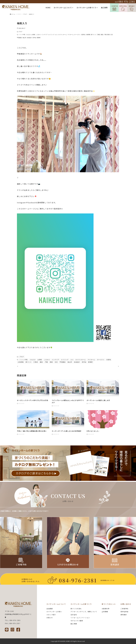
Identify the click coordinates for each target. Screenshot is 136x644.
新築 (108, 35)
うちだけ (28, 35)
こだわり (38, 35)
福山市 (24, 38)
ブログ (20, 32)
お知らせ (50, 618)
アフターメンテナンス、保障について (84, 612)
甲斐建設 (19, 38)
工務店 (99, 35)
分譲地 (83, 35)
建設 (102, 35)
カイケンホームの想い (54, 612)
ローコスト (77, 35)
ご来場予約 (114, 8)
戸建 (105, 35)
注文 (112, 35)
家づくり (94, 35)
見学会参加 (123, 8)
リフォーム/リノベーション (80, 618)
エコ (56, 35)
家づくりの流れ (76, 609)
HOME (48, 8)
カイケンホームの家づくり (87, 8)
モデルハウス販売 (77, 621)
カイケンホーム (63, 35)
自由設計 (29, 38)
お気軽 (33, 35)
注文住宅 (74, 615)
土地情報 (88, 35)
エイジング (51, 35)
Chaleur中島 (22, 35)
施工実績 (74, 624)
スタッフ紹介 (51, 615)
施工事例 (104, 8)
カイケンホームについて (63, 8)
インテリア (44, 35)
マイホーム (71, 35)
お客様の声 (106, 609)
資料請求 (132, 8)
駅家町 (39, 38)
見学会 (34, 38)
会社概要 (50, 609)
